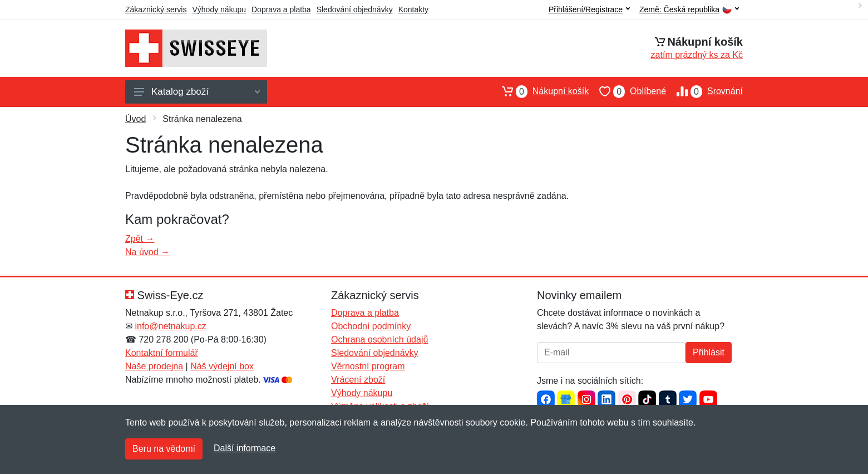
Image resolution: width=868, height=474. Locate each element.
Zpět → (140, 239)
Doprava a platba (281, 9)
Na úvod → (147, 252)
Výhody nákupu (219, 9)
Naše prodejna (154, 366)
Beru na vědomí (164, 449)
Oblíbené (627, 91)
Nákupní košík (540, 91)
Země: (689, 10)
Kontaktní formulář (162, 353)
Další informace (245, 448)
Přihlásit (709, 352)
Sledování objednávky (355, 9)
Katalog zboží (197, 92)
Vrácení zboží (358, 380)
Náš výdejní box (222, 366)
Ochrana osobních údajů (379, 339)
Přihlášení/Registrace (589, 9)
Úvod (135, 119)
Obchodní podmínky (371, 326)
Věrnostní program (368, 366)
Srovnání (704, 91)
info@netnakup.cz (170, 326)
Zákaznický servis (156, 9)
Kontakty (413, 9)
